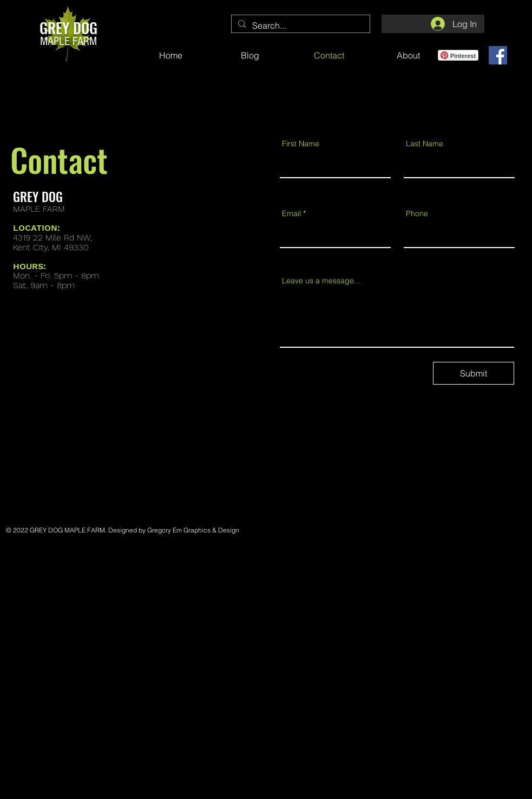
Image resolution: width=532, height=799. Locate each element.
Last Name (425, 144)
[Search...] (300, 25)
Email (291, 213)
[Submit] (474, 373)
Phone (417, 213)
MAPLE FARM (68, 41)
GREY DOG (68, 28)
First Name (301, 144)
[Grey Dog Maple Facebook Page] (498, 55)
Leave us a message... (321, 281)
